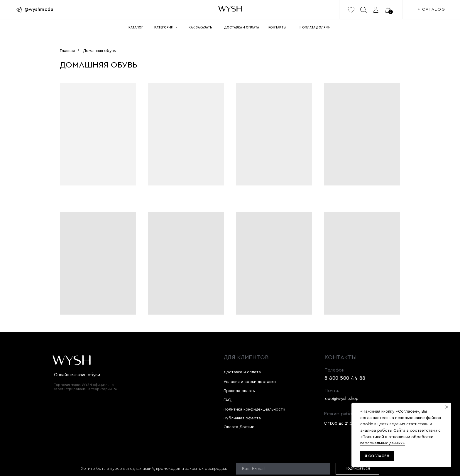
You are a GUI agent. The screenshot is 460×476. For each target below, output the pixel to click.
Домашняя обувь (99, 51)
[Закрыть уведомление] (447, 407)
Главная (67, 51)
